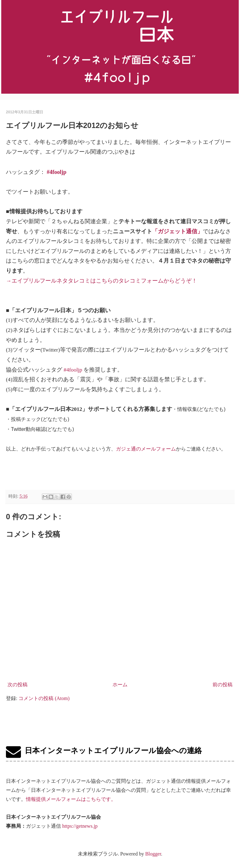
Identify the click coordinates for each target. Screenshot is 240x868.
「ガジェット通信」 (177, 231)
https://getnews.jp (80, 826)
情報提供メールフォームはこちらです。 (71, 799)
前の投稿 (222, 685)
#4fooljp (57, 172)
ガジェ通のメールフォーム (146, 449)
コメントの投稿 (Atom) (44, 698)
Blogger (153, 854)
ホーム (120, 685)
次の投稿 (17, 685)
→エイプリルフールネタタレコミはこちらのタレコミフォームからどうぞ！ (102, 281)
